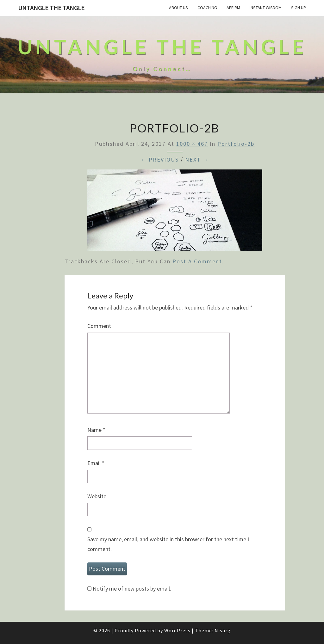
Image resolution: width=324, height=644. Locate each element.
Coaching (207, 8)
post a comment (197, 261)
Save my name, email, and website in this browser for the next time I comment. (168, 544)
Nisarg (223, 630)
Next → (197, 159)
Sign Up (299, 8)
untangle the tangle (51, 8)
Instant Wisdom (266, 8)
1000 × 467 (192, 144)
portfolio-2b (236, 144)
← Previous (160, 159)
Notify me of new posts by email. (132, 589)
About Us (178, 8)
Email (96, 463)
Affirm (233, 8)
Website (97, 496)
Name (96, 430)
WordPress (177, 630)
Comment (99, 326)
